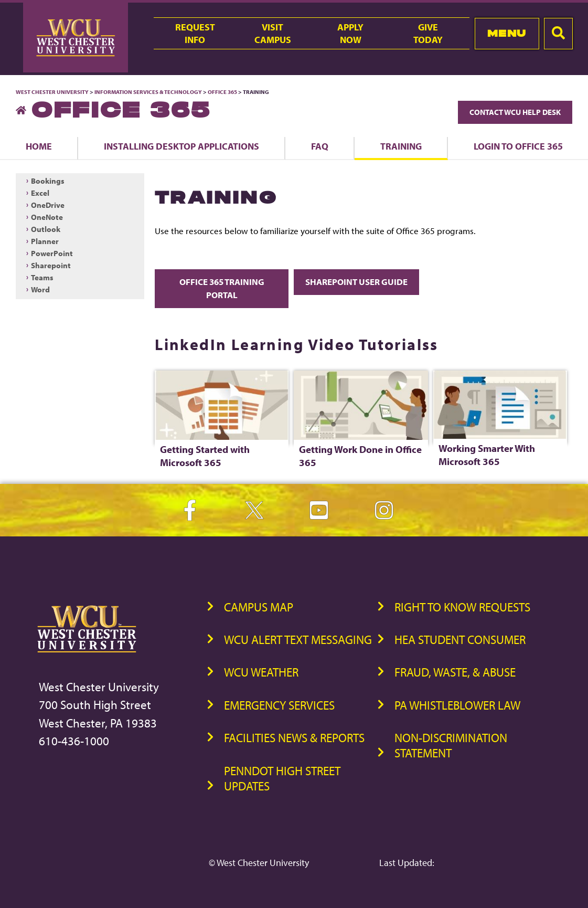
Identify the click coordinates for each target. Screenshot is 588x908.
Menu (507, 33)
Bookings (48, 181)
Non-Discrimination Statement (451, 745)
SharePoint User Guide (356, 282)
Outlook (46, 229)
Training (401, 146)
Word (40, 289)
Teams (42, 277)
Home (39, 146)
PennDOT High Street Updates (282, 778)
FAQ (320, 146)
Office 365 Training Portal (222, 288)
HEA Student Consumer (460, 640)
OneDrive (48, 205)
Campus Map (259, 607)
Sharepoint (51, 265)
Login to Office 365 (518, 146)
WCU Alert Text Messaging (298, 640)
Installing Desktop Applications (181, 146)
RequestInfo (195, 33)
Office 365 (222, 92)
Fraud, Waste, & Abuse (455, 672)
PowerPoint (52, 253)
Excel (40, 193)
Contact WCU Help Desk (515, 112)
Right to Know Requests (462, 607)
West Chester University (52, 92)
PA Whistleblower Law (457, 705)
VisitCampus (273, 33)
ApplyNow (350, 33)
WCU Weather (261, 672)
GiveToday (428, 33)
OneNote (47, 217)
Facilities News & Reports (294, 738)
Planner (45, 241)
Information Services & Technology (149, 92)
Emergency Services (279, 705)
